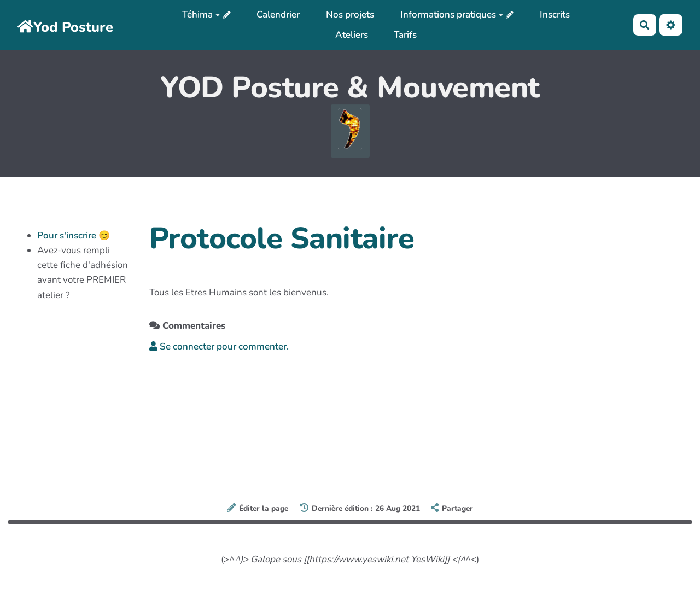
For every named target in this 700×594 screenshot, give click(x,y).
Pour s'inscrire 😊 (74, 235)
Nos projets (350, 14)
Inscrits (555, 14)
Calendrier (278, 14)
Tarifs (405, 35)
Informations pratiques (452, 14)
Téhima (201, 14)
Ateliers (352, 35)
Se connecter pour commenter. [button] (219, 347)
